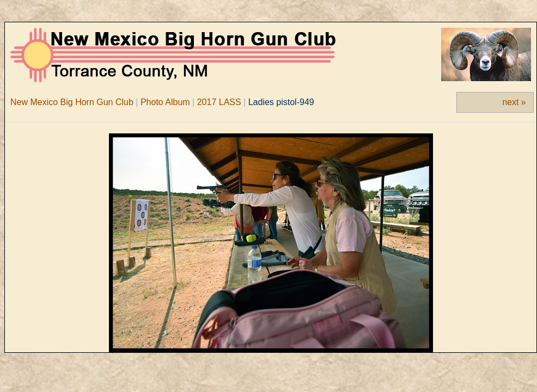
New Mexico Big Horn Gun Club (72, 102)
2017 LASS (219, 102)
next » (514, 102)
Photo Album (165, 102)
